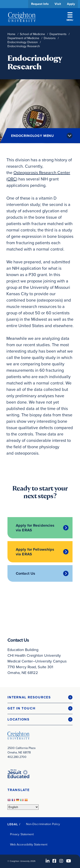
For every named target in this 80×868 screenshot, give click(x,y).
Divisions (50, 38)
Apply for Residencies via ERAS (35, 528)
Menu (70, 17)
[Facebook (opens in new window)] (54, 861)
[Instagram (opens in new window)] (61, 861)
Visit (58, 4)
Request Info (40, 4)
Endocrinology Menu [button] (33, 136)
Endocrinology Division (23, 42)
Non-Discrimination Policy (43, 824)
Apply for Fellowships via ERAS (35, 552)
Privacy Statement (22, 834)
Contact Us (25, 573)
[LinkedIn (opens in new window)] (48, 861)
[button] (40, 697)
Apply (71, 4)
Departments (58, 34)
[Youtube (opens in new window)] (69, 861)
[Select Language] (23, 807)
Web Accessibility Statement (29, 845)
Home (11, 34)
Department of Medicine (23, 38)
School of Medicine (32, 34)
